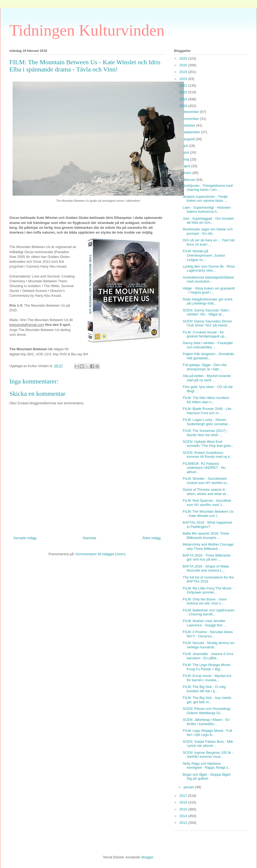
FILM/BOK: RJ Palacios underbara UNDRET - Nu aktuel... (204, 468)
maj (187, 159)
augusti (190, 139)
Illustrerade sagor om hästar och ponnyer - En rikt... (207, 231)
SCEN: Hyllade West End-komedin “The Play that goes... (208, 444)
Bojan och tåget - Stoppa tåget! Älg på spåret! (207, 777)
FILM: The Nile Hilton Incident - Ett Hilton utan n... (207, 400)
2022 (184, 85)
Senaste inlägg (25, 538)
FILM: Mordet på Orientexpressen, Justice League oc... (204, 255)
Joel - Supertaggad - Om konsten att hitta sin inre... (208, 221)
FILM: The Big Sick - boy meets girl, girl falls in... (207, 700)
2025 (184, 65)
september (192, 132)
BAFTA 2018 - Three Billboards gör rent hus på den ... (207, 557)
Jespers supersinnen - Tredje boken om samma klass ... (205, 199)
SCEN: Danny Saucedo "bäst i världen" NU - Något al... (206, 312)
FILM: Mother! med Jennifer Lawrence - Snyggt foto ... (204, 623)
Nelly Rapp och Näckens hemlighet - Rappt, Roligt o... (207, 766)
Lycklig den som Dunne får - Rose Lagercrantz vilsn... (209, 269)
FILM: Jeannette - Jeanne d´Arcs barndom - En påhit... (208, 656)
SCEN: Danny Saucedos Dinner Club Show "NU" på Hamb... (207, 323)
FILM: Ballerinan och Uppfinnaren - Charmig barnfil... (209, 612)
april (187, 166)
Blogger (147, 857)
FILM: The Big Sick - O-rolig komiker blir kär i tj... (204, 689)
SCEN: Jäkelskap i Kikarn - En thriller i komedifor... (206, 722)
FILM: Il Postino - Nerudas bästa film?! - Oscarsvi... (207, 634)
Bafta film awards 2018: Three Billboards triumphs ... (206, 536)
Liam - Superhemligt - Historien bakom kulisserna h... (207, 210)
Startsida (89, 538)
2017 (184, 796)
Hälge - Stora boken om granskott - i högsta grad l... (209, 290)
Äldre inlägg (151, 538)
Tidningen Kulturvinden (87, 30)
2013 (184, 823)
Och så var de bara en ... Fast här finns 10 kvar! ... (209, 242)
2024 (184, 72)
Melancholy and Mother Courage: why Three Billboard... (208, 547)
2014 (184, 816)
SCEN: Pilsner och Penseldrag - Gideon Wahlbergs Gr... (207, 711)
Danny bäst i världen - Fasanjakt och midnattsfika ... (207, 345)
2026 (184, 58)
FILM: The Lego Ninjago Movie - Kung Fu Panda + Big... (207, 667)
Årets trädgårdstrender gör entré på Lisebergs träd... (207, 301)
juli (186, 146)
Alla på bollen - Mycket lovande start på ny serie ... (207, 378)
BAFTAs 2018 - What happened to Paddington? (207, 525)
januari (189, 787)
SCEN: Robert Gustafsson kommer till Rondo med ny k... (208, 455)
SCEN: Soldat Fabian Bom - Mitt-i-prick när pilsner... (208, 744)
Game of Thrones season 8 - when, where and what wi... (206, 492)
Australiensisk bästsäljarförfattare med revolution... (208, 279)
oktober (190, 125)
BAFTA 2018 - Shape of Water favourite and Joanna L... (206, 568)
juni (187, 152)
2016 (184, 802)
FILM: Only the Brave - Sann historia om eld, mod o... (205, 601)
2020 (184, 92)
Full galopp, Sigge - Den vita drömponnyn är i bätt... (204, 367)
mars (188, 173)
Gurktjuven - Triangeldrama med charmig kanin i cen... (207, 188)
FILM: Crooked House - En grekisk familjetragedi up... (205, 334)
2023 (184, 79)
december (192, 112)
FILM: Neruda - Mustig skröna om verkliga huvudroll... (209, 645)
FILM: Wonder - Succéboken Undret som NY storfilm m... (206, 481)
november (192, 119)
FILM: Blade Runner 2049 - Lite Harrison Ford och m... (207, 411)
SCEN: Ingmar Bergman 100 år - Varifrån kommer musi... (208, 755)
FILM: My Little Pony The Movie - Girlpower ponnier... (208, 590)
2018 (184, 106)
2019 (184, 99)
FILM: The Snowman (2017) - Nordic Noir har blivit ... (205, 433)
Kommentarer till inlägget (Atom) (100, 554)
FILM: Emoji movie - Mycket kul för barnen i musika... (207, 678)
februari (190, 180)
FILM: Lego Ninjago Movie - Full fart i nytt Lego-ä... (207, 733)
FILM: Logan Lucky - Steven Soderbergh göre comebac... (207, 422)
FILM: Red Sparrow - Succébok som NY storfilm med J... (207, 503)
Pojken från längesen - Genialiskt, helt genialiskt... (209, 356)
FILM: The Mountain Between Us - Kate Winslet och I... (208, 514)
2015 (184, 809)
